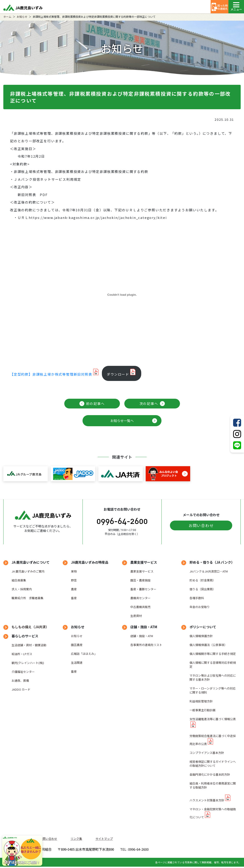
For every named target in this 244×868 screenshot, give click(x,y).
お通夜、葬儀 (20, 681)
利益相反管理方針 (201, 701)
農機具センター (140, 598)
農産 (74, 589)
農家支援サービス (142, 571)
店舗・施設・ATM (142, 636)
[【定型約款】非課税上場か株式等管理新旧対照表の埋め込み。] (122, 295)
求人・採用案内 (22, 589)
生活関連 (77, 663)
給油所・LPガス (22, 654)
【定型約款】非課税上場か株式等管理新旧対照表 (51, 374)
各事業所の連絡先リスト (146, 645)
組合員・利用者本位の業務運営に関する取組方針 (213, 785)
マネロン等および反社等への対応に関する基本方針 (213, 677)
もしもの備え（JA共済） (30, 627)
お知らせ (22, 17)
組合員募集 (19, 580)
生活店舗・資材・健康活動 (29, 645)
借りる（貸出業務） (203, 589)
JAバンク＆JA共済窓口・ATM (209, 571)
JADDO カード (21, 689)
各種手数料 (197, 598)
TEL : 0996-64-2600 (188, 850)
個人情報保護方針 (201, 636)
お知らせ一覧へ (122, 421)
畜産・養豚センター (143, 589)
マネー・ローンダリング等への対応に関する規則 (213, 690)
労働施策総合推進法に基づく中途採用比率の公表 (213, 740)
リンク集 (76, 839)
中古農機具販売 (140, 607)
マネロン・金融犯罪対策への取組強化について (213, 813)
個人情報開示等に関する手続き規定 (213, 654)
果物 (74, 571)
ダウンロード (118, 374)
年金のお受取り (200, 607)
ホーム (7, 17)
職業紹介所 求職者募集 (27, 598)
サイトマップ (104, 839)
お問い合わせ (201, 525)
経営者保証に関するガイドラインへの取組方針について (213, 764)
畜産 (74, 598)
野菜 (74, 580)
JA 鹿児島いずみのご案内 (28, 571)
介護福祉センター (23, 672)
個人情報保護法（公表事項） (208, 645)
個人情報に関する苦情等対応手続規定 (213, 665)
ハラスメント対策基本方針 (207, 800)
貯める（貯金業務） (203, 580)
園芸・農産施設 (140, 580)
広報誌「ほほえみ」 (84, 654)
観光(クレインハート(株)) (28, 663)
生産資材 (136, 616)
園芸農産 (77, 645)
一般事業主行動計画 (203, 710)
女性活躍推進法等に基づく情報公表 (213, 719)
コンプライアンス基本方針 (207, 753)
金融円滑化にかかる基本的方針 (210, 774)
